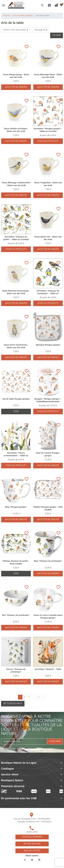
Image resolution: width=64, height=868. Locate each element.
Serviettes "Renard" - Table (48, 669)
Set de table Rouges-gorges (16, 399)
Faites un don (32, 844)
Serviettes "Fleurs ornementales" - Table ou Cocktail (16, 455)
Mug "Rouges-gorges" (16, 507)
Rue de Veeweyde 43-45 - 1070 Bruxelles (32, 819)
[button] (42, 5)
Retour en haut (13, 704)
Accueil (6, 16)
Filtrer (57, 35)
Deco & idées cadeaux (23, 16)
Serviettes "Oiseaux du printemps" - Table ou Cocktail (48, 293)
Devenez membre (32, 837)
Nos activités (32, 851)
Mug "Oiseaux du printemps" (48, 561)
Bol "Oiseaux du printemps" (16, 615)
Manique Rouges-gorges (48, 345)
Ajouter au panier (16, 87)
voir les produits (48, 141)
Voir (16, 412)
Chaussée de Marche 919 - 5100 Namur (34, 822)
